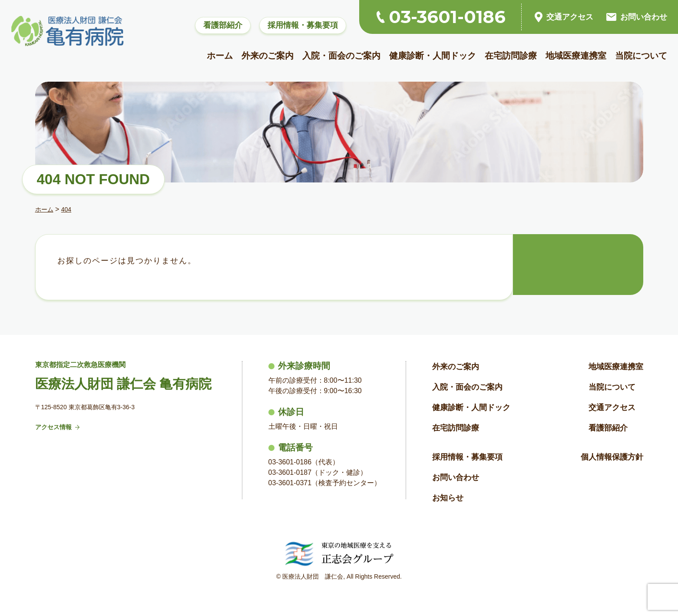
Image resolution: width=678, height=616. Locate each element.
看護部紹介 (223, 25)
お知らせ (448, 498)
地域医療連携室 (576, 56)
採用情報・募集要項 (303, 25)
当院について (641, 56)
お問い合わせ (637, 17)
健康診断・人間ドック (433, 56)
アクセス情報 (58, 427)
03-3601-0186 (441, 17)
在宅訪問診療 (511, 56)
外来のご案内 (268, 56)
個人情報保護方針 (612, 457)
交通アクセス (564, 17)
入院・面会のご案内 (341, 56)
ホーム (220, 56)
